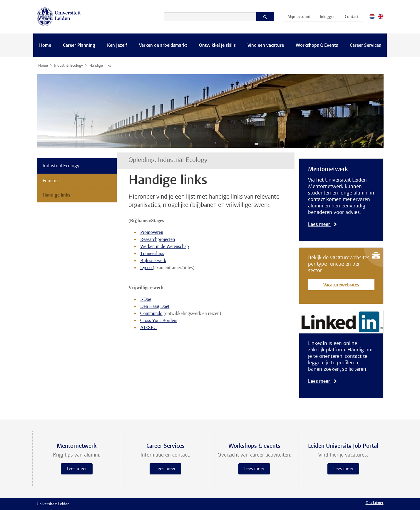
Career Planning (79, 46)
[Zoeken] (210, 17)
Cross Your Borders (159, 320)
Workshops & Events (317, 46)
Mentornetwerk (328, 170)
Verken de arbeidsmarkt (163, 46)
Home (45, 46)
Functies (51, 181)
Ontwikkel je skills (217, 46)
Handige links (56, 195)
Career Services (365, 46)
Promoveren (152, 232)
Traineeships (152, 253)
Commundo (151, 313)
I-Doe (146, 299)
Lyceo (147, 267)
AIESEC (148, 327)
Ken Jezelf (117, 46)
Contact (352, 17)
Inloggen (328, 17)
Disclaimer (375, 503)
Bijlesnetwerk (153, 260)
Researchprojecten (158, 239)
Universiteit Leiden (53, 504)
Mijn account (301, 16)
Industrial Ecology (61, 166)
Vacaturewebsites (341, 285)
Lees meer (322, 224)
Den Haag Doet (155, 306)
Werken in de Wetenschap (165, 246)
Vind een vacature (266, 46)
